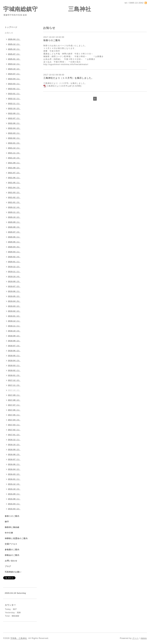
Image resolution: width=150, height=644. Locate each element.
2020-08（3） (14, 227)
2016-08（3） (14, 454)
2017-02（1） (14, 430)
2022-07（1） (14, 118)
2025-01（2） (14, 59)
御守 (7, 522)
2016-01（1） (14, 479)
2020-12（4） (14, 207)
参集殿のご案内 (12, 550)
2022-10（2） (14, 108)
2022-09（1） (14, 113)
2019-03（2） (14, 306)
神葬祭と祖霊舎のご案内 (16, 538)
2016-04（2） (14, 469)
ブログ (8, 566)
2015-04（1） (14, 504)
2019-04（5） (14, 301)
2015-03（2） (14, 509)
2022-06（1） (14, 123)
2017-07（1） (14, 405)
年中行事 (9, 533)
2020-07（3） (14, 232)
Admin (144, 638)
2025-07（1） (14, 54)
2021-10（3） (14, 158)
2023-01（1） (14, 94)
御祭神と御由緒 (12, 527)
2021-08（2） (14, 168)
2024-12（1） (14, 64)
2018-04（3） (14, 361)
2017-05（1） (14, 415)
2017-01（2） (14, 435)
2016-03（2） (14, 474)
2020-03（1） (14, 252)
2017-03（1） (14, 425)
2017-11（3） (14, 385)
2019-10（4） (14, 276)
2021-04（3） (14, 188)
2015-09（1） (14, 494)
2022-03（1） (14, 133)
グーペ (135, 638)
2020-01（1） (14, 262)
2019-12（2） (14, 267)
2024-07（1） (14, 74)
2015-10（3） (14, 489)
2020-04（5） (14, 247)
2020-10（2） (14, 217)
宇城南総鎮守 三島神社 (47, 9)
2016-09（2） (14, 449)
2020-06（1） (14, 237)
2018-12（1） (14, 321)
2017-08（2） (14, 400)
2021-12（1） (14, 148)
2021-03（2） (14, 192)
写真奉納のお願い (13, 572)
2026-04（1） (14, 39)
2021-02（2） (14, 197)
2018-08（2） (14, 341)
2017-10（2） (14, 390)
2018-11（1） (14, 326)
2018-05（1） (14, 356)
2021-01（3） (14, 202)
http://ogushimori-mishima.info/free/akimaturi (66, 64)
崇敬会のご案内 (12, 555)
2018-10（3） (14, 331)
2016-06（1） (14, 464)
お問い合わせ (11, 561)
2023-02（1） (14, 89)
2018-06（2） (14, 351)
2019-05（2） (14, 296)
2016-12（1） (14, 440)
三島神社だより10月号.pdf (59, 86)
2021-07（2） (14, 173)
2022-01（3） (14, 143)
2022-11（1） (14, 103)
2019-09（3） (14, 281)
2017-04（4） (14, 420)
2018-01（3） (14, 375)
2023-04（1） (14, 79)
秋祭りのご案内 (52, 40)
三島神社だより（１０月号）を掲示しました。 (69, 78)
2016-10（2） (14, 445)
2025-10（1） (14, 49)
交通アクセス (11, 544)
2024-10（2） (14, 69)
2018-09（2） (14, 336)
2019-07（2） (14, 286)
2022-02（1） (14, 138)
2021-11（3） (14, 153)
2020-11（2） (14, 212)
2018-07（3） (14, 346)
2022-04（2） (14, 128)
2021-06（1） (14, 178)
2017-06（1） (14, 410)
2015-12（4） (14, 484)
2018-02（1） (14, 370)
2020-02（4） (14, 257)
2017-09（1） (14, 395)
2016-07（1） (14, 459)
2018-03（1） (14, 365)
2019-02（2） (14, 311)
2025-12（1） (14, 44)
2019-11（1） (14, 272)
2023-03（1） (14, 84)
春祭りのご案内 (12, 516)
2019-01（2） (14, 316)
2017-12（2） (14, 380)
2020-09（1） (14, 222)
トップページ (11, 27)
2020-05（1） (14, 242)
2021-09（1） (14, 163)
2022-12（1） (14, 99)
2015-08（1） (14, 499)
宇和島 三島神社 (19, 638)
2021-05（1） (14, 183)
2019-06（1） (14, 291)
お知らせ (9, 33)
